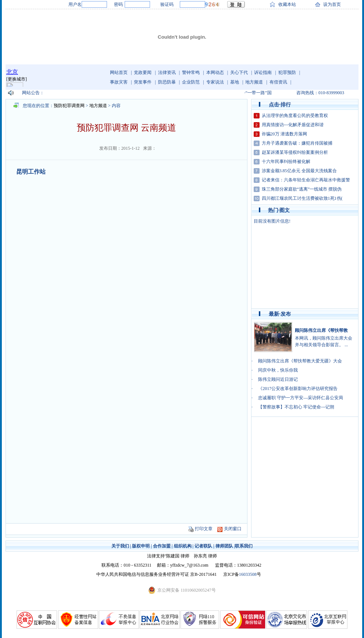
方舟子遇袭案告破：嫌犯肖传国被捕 (297, 143)
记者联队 (203, 546)
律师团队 (224, 546)
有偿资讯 (278, 82)
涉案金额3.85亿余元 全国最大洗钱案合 (299, 171)
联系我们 (244, 546)
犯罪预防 (287, 72)
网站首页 (119, 72)
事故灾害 (119, 82)
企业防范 (191, 82)
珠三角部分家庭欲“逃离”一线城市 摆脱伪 (302, 189)
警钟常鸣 (191, 72)
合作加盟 (162, 546)
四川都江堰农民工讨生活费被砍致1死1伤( (302, 198)
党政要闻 (143, 72)
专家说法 (215, 82)
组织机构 (183, 546)
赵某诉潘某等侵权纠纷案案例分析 (295, 152)
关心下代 (239, 72)
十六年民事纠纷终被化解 (286, 162)
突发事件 (143, 82)
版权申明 (141, 546)
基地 (235, 82)
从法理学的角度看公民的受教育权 (295, 116)
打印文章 (204, 529)
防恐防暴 (167, 82)
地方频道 (254, 82)
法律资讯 (167, 72)
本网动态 (215, 72)
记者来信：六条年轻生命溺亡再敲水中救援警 (306, 180)
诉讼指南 (263, 72)
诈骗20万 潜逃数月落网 (284, 134)
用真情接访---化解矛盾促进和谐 (293, 125)
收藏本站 (287, 4)
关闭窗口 (233, 529)
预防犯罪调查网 (69, 106)
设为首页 (332, 4)
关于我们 (120, 546)
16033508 (248, 574)
